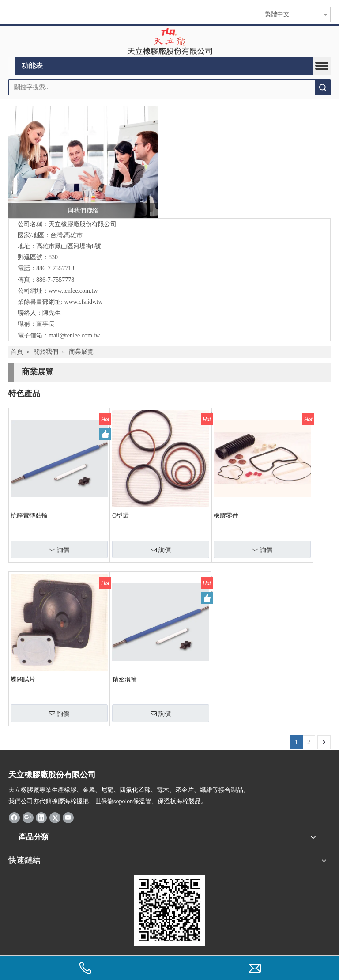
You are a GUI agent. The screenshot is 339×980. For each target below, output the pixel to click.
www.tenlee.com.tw (73, 291)
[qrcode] (169, 910)
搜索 (323, 87)
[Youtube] (68, 817)
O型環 (121, 516)
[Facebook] (14, 817)
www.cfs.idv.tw (83, 302)
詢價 (59, 550)
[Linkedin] (41, 817)
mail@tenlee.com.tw (74, 335)
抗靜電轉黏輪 (29, 516)
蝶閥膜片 (23, 679)
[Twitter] (55, 817)
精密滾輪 (124, 679)
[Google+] (28, 817)
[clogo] (170, 42)
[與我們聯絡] (83, 162)
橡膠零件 (226, 516)
